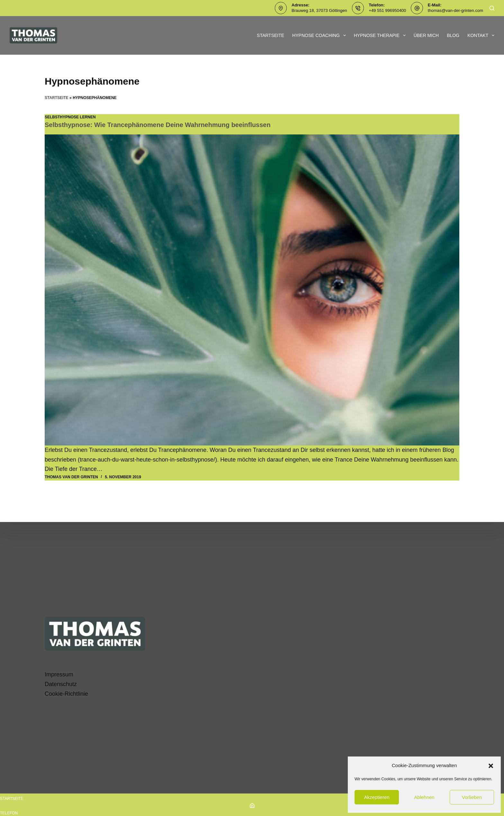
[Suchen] (492, 8)
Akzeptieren (377, 797)
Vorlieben (472, 797)
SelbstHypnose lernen (70, 117)
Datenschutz (61, 684)
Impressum (59, 674)
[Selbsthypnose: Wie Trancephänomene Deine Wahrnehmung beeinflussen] (252, 290)
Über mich (426, 35)
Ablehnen (424, 797)
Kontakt (481, 35)
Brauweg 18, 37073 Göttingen (319, 10)
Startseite (270, 35)
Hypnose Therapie (381, 35)
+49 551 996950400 (387, 10)
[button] (491, 766)
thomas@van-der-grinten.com (455, 10)
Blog (453, 35)
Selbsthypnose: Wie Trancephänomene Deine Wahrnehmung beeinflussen (158, 125)
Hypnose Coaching (320, 35)
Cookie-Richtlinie (66, 694)
